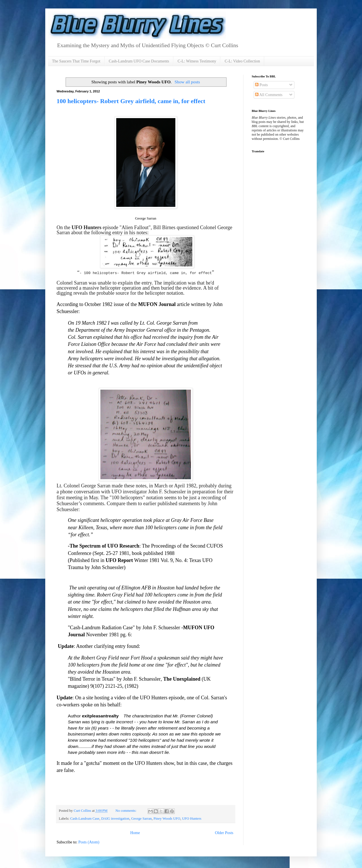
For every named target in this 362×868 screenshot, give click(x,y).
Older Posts (224, 833)
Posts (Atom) (89, 842)
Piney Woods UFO (167, 819)
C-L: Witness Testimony (197, 61)
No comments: (126, 811)
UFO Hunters (192, 819)
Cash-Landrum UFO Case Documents (139, 61)
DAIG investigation (115, 819)
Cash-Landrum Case (85, 819)
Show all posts (187, 82)
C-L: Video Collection (242, 61)
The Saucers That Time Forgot (76, 61)
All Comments (269, 95)
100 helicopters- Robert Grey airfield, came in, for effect (131, 101)
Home (135, 833)
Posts (261, 85)
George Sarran (142, 819)
